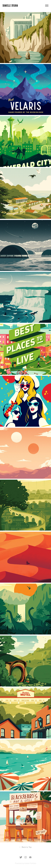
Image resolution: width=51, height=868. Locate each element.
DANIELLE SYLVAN (10, 6)
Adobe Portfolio (30, 863)
